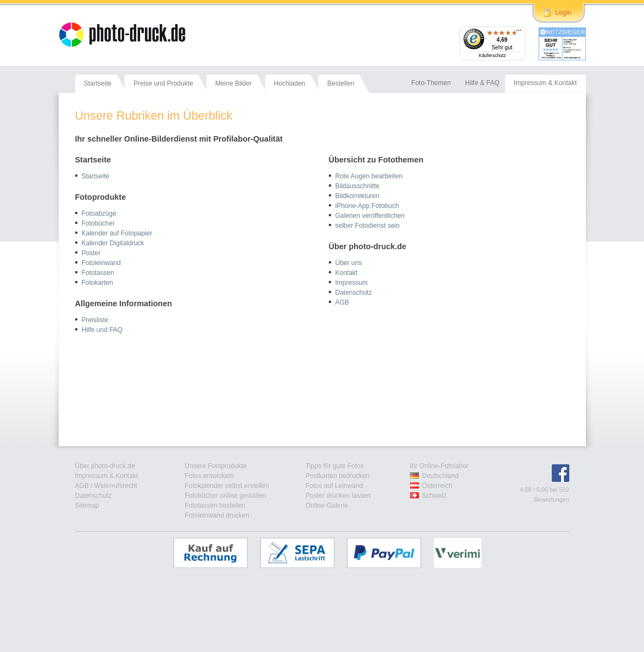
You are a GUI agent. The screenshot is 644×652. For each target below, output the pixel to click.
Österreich (437, 486)
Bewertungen (552, 499)
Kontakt (347, 273)
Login (563, 13)
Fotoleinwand (101, 263)
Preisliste (95, 320)
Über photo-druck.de (105, 466)
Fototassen (98, 273)
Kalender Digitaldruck (113, 243)
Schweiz (435, 496)
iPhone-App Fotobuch (367, 206)
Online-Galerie (327, 505)
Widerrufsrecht (116, 486)
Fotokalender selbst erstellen (227, 486)
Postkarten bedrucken (338, 476)
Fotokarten (97, 283)
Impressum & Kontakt (107, 476)
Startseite (96, 176)
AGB (342, 302)
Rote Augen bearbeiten (369, 176)
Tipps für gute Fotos (335, 466)
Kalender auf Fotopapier (117, 233)
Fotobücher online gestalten (226, 496)
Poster (91, 253)
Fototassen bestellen (215, 505)
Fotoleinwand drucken (217, 515)
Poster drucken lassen (338, 496)
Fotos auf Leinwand (335, 486)
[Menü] (519, 33)
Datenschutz (354, 293)
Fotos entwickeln (209, 476)
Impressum (352, 283)
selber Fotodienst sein (368, 226)
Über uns (349, 263)
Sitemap (87, 505)
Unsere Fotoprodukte (216, 466)
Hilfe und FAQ (102, 330)
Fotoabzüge (99, 213)
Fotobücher (99, 223)
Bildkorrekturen (358, 196)
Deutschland (441, 476)
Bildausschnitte (358, 186)
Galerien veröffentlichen (370, 216)
